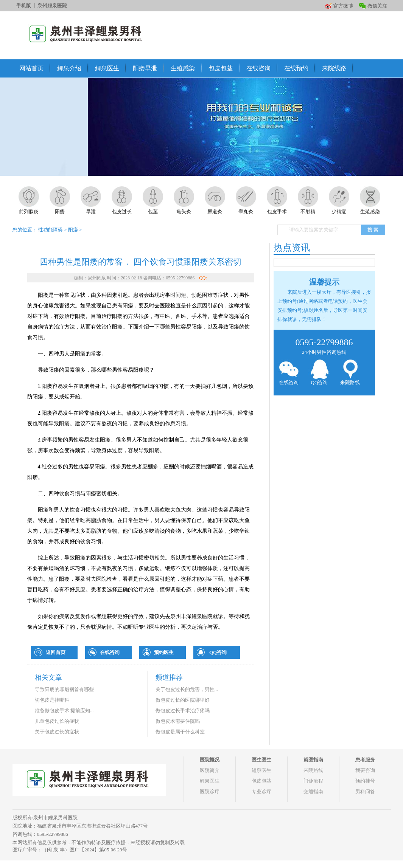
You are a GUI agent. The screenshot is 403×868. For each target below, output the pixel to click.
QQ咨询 (218, 652)
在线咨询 (258, 68)
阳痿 (73, 230)
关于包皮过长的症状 (57, 732)
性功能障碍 (51, 230)
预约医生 (164, 652)
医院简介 (210, 770)
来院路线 (350, 372)
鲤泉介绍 (69, 68)
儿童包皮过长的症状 (57, 721)
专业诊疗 (261, 791)
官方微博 (343, 6)
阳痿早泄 (145, 68)
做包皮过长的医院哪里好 (183, 700)
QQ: (203, 278)
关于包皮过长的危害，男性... (187, 689)
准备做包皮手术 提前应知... (64, 711)
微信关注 (377, 6)
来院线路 (334, 68)
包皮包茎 (221, 68)
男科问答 (365, 791)
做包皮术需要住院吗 (178, 721)
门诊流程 (313, 781)
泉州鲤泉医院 (52, 5)
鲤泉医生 (107, 68)
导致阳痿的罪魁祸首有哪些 (64, 689)
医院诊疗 (210, 791)
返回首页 (56, 652)
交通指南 (313, 791)
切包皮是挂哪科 (52, 700)
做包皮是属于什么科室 (180, 732)
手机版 (24, 5)
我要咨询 (365, 770)
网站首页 (31, 68)
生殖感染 (183, 68)
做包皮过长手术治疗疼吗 (183, 711)
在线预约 (296, 68)
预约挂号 (365, 781)
